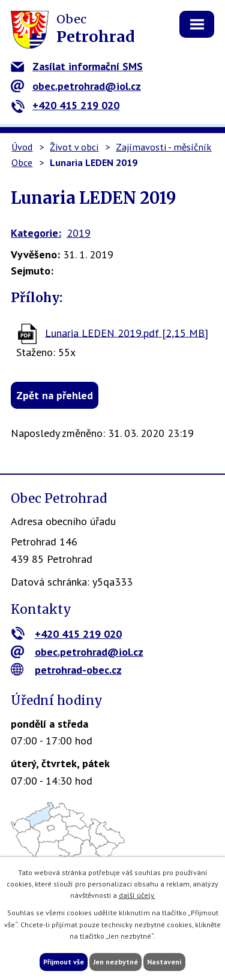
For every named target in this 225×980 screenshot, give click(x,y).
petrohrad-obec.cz (66, 670)
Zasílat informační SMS (77, 66)
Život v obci (74, 147)
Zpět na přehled (55, 395)
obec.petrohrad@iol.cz (76, 86)
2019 (79, 233)
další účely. (137, 895)
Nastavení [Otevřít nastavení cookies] (164, 962)
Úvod (22, 147)
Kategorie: (36, 233)
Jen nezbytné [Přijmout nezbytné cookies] (115, 962)
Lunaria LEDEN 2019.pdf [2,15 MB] (127, 332)
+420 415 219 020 (65, 105)
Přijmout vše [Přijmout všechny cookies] (64, 962)
